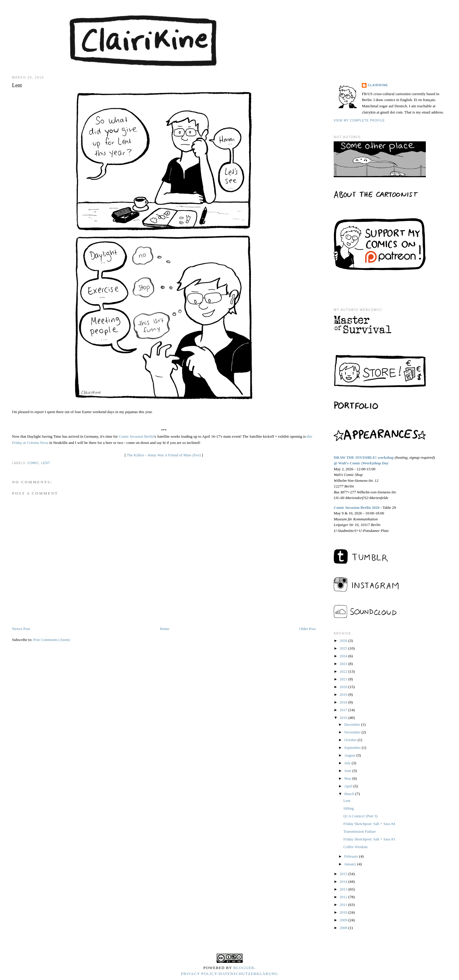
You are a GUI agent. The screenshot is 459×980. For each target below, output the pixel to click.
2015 (344, 874)
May (348, 778)
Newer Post (21, 629)
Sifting (349, 808)
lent (46, 463)
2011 (344, 905)
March (350, 794)
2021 (344, 679)
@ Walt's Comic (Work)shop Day (361, 463)
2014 (344, 881)
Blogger (244, 968)
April (349, 786)
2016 (344, 718)
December (353, 724)
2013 (344, 889)
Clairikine (378, 85)
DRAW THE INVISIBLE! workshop (364, 457)
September (353, 748)
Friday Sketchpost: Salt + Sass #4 (369, 824)
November (353, 732)
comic (33, 463)
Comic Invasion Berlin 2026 (356, 507)
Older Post (307, 629)
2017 (344, 710)
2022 (344, 671)
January (351, 864)
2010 (344, 912)
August (350, 755)
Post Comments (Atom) (52, 640)
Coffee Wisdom (356, 847)
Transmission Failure (360, 831)
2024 (344, 656)
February (352, 856)
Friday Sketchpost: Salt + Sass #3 (369, 839)
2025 (344, 648)
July (348, 763)
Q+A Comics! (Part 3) (360, 816)
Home (164, 629)
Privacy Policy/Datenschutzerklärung (230, 974)
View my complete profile (359, 120)
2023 (344, 664)
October (351, 740)
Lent (347, 801)
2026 (344, 641)
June (348, 771)
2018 (344, 702)
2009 (344, 920)
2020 (344, 687)
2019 (344, 694)
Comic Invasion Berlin (136, 436)
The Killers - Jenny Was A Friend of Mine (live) (164, 455)
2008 (344, 928)
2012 (344, 897)
